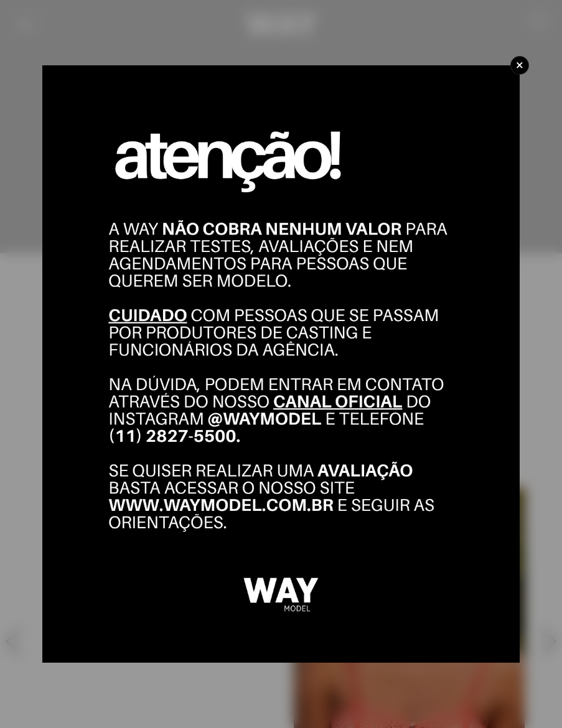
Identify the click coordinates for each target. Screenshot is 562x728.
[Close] (520, 65)
